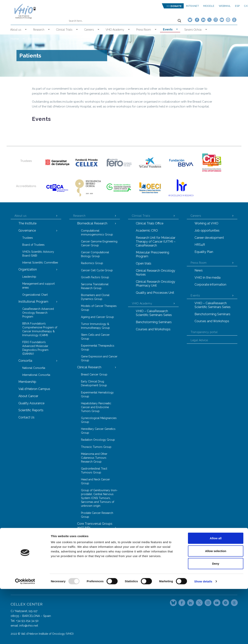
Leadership (29, 277)
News (199, 270)
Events (168, 29)
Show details (203, 636)
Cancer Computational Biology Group (95, 254)
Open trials (144, 263)
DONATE (176, 6)
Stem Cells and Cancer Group (95, 337)
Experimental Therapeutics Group (98, 348)
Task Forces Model (91, 573)
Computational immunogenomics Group (97, 233)
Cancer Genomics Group (97, 535)
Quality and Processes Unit (155, 293)
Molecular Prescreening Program (152, 254)
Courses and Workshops (153, 329)
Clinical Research (89, 367)
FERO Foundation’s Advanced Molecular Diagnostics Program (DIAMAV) (35, 348)
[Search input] (122, 21)
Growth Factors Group (95, 277)
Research (39, 30)
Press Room (144, 30)
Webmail (225, 6)
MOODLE (209, 6)
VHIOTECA (88, 567)
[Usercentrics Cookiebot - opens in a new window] (25, 636)
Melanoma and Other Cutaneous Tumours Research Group (94, 458)
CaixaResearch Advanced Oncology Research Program (38, 313)
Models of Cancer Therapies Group (99, 308)
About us (16, 30)
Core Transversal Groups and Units (95, 526)
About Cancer (28, 396)
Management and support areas (38, 286)
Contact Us (26, 417)
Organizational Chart (35, 295)
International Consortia (36, 375)
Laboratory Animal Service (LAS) (97, 558)
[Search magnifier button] (179, 21)
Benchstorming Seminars (154, 322)
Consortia (25, 361)
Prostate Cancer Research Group (97, 515)
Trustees (28, 238)
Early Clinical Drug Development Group (94, 383)
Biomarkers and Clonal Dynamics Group (95, 297)
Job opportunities (207, 231)
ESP (237, 6)
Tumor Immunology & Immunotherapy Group (95, 326)
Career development (209, 238)
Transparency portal (204, 332)
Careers (89, 30)
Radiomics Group (92, 263)
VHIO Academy (115, 30)
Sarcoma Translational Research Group (95, 286)
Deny (216, 619)
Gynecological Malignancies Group (99, 420)
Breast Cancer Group (94, 374)
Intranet (192, 6)
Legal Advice (199, 340)
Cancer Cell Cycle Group (97, 270)
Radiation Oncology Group (98, 440)
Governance (27, 231)
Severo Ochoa (193, 30)
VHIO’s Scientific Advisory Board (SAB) (38, 254)
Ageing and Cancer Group (97, 317)
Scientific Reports (31, 410)
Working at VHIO (206, 223)
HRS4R (200, 245)
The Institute (27, 223)
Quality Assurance (31, 403)
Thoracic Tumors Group (96, 447)
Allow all (216, 593)
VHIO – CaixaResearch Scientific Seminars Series (154, 313)
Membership (27, 382)
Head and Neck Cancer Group (95, 481)
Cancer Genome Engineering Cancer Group (99, 243)
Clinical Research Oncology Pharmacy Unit (155, 284)
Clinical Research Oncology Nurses (155, 273)
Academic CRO (147, 231)
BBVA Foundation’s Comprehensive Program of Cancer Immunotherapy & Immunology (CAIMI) (40, 329)
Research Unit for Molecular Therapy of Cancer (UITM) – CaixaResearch (156, 242)
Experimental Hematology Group (97, 394)
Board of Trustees (33, 245)
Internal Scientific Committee (40, 263)
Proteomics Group (93, 549)
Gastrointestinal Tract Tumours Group (94, 471)
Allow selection (216, 606)
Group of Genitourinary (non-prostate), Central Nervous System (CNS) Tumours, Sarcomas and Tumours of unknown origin (99, 498)
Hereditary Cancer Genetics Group (98, 431)
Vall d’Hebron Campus (34, 389)
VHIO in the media (208, 278)
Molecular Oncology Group (99, 542)
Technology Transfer (92, 581)
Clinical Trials (64, 30)
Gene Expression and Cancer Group (99, 358)
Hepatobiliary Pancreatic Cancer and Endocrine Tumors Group (96, 407)
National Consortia (34, 368)
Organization (28, 269)
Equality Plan (204, 252)
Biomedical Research (92, 223)
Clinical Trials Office (150, 223)
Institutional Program (33, 302)
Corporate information (210, 285)
